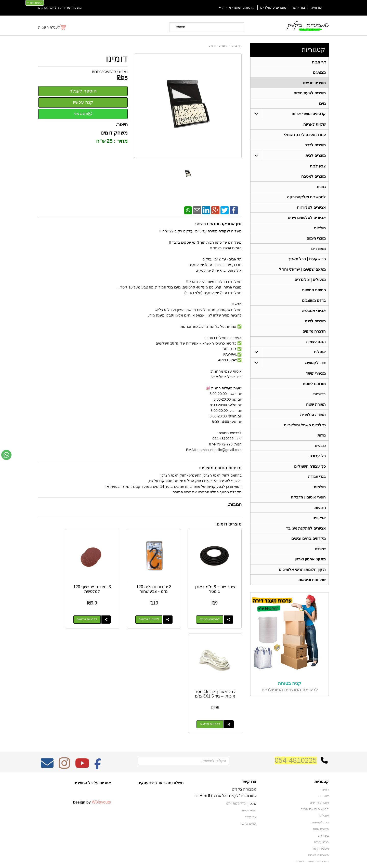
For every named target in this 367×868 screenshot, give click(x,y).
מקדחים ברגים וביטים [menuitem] (309, 544)
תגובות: (235, 504)
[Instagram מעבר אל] (64, 735)
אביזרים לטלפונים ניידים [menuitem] (307, 219)
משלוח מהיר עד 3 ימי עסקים (60, 7)
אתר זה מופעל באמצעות (183, 859)
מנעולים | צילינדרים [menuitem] (310, 282)
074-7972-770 (236, 772)
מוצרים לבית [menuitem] (316, 156)
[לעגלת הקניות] (52, 27)
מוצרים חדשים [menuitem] (314, 83)
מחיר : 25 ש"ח (112, 141)
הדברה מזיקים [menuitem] (314, 334)
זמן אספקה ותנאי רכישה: (218, 224)
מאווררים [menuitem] (318, 251)
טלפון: (251, 772)
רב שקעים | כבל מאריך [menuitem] (307, 261)
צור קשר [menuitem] (298, 7)
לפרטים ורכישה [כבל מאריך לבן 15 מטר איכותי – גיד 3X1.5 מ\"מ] (56, 611)
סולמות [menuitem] (320, 491)
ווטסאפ (83, 114)
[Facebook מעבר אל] (98, 735)
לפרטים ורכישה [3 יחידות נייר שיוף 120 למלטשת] (108, 611)
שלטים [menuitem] (320, 554)
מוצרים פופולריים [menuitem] (273, 7)
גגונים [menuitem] (321, 188)
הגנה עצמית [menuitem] (316, 345)
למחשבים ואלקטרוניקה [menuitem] (306, 198)
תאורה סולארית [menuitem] (313, 418)
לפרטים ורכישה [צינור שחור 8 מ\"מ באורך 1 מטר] (214, 611)
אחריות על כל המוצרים (92, 751)
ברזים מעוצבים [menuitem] (314, 303)
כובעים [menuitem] (320, 450)
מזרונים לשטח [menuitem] (314, 387)
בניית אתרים (161, 859)
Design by (92, 770)
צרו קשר (249, 750)
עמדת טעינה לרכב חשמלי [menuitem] (305, 135)
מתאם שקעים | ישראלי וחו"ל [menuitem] (303, 272)
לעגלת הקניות (49, 27)
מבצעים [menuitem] (319, 73)
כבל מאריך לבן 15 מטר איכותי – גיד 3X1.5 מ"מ (61, 582)
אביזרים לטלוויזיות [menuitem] (311, 209)
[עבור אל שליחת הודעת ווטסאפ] (6, 455)
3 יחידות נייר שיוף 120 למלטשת (113, 580)
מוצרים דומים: (228, 524)
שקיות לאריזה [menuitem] (314, 125)
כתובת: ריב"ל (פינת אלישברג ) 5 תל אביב (225, 764)
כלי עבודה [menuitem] (318, 460)
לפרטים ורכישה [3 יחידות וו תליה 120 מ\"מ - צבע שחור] (161, 611)
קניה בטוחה (290, 689)
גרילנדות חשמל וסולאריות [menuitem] (305, 429)
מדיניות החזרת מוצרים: (220, 468)
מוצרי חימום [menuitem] (316, 240)
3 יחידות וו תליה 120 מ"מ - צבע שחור (166, 582)
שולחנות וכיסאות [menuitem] (312, 586)
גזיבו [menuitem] (322, 104)
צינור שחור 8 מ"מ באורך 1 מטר (219, 580)
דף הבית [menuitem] (319, 62)
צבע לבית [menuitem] (318, 167)
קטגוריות (313, 50)
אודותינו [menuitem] (316, 7)
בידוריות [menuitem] (319, 397)
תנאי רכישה (248, 779)
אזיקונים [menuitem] (319, 523)
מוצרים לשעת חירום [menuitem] (310, 93)
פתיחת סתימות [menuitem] (314, 292)
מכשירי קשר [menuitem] (316, 377)
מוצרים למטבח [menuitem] (313, 177)
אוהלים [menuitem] (320, 355)
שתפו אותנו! (248, 792)
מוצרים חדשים (218, 46)
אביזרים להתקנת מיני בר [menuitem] (306, 533)
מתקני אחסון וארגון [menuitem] (310, 565)
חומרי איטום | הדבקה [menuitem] (308, 502)
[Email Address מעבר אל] (47, 735)
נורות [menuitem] (322, 439)
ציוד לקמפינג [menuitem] (315, 366)
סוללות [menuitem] (320, 230)
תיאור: (122, 124)
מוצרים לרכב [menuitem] (315, 146)
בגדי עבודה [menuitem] (317, 481)
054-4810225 (296, 728)
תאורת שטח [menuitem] (316, 408)
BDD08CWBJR (104, 72)
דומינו (117, 59)
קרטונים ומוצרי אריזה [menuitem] (237, 7)
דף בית (237, 46)
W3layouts (101, 770)
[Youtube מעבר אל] (82, 735)
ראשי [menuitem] (325, 758)
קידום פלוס (175, 859)
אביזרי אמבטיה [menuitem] (314, 313)
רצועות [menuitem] (320, 512)
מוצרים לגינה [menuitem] (315, 324)
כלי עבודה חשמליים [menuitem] (310, 471)
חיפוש (181, 27)
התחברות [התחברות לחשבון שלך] (35, 3)
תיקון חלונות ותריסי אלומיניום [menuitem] (302, 575)
